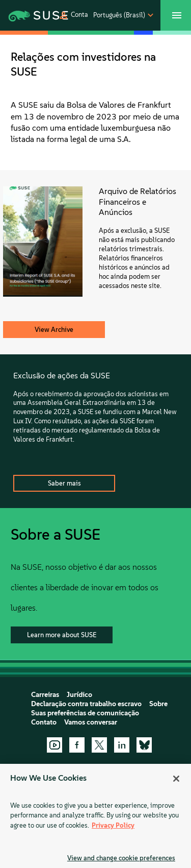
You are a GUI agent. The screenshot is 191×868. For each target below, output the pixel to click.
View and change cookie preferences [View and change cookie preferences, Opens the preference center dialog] (121, 858)
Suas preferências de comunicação (85, 713)
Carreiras (45, 695)
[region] (95, 816)
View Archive (54, 330)
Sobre (158, 704)
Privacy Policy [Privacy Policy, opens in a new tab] (113, 825)
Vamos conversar (91, 722)
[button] (73, 15)
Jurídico (79, 695)
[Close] (176, 779)
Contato (44, 722)
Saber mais (64, 483)
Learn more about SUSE (62, 635)
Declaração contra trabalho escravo (86, 704)
